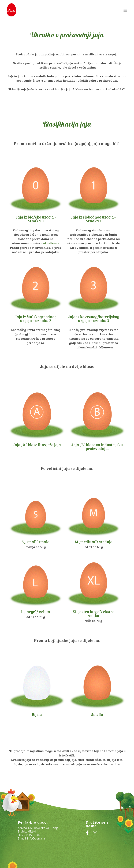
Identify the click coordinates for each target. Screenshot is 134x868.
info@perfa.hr (36, 838)
